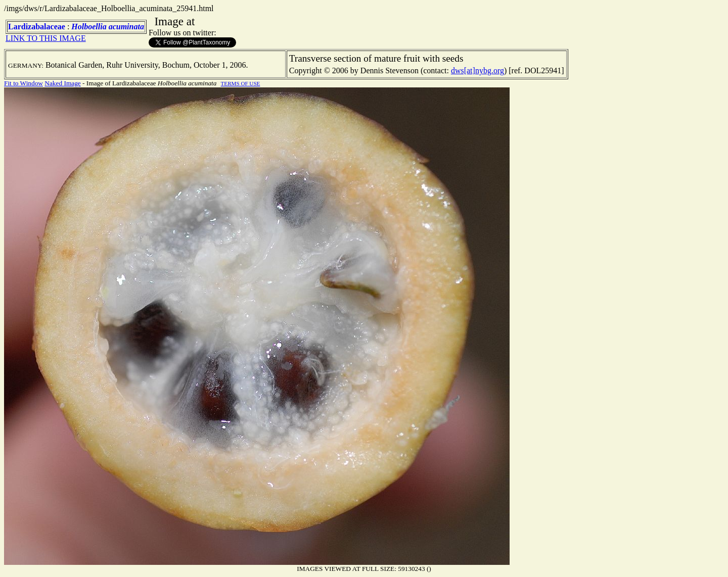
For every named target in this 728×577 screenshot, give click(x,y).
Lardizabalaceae (37, 27)
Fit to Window (24, 83)
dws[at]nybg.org (477, 70)
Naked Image (62, 83)
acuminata (126, 27)
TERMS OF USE (241, 83)
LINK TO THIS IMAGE (46, 38)
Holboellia (89, 27)
